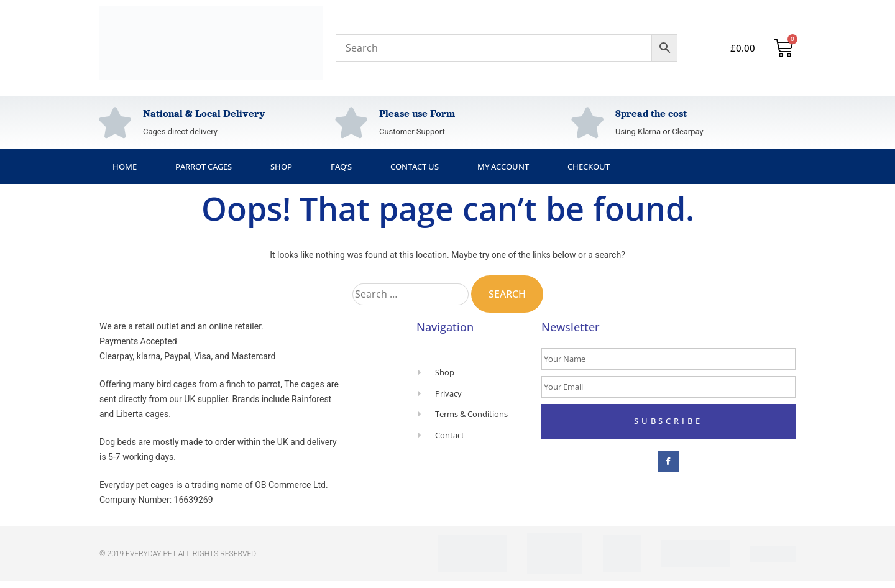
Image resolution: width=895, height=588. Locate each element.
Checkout (589, 167)
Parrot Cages (204, 167)
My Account (503, 167)
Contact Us (415, 167)
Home (125, 167)
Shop (281, 167)
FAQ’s (341, 167)
